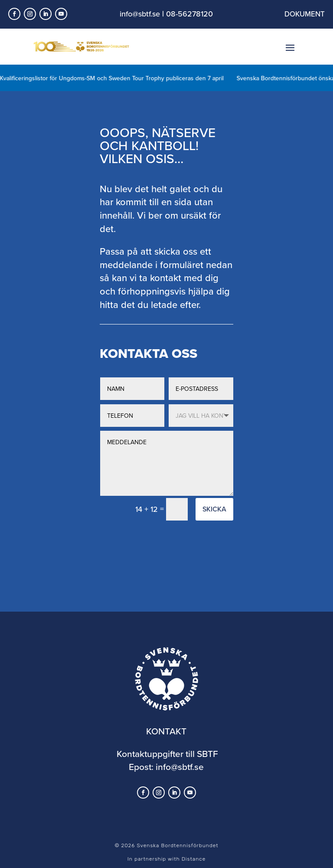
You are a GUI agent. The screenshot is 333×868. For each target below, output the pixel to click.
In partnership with (166, 859)
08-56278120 (189, 14)
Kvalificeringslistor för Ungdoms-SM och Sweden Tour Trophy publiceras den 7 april (117, 78)
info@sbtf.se (140, 14)
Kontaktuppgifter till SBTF (167, 753)
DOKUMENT (305, 14)
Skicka (214, 509)
